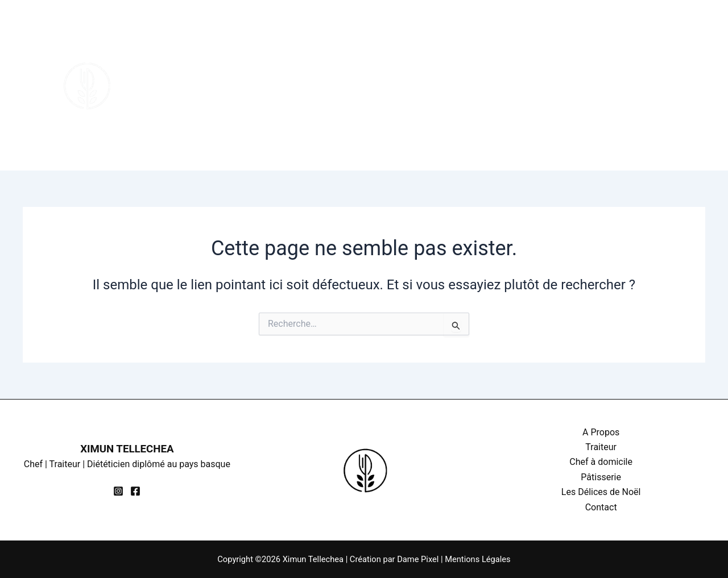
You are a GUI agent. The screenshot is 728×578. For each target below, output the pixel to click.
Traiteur (251, 43)
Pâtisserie (420, 43)
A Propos (186, 43)
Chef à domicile (333, 43)
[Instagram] (668, 78)
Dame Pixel (418, 559)
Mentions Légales (477, 559)
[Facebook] (672, 93)
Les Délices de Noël (517, 43)
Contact (183, 128)
